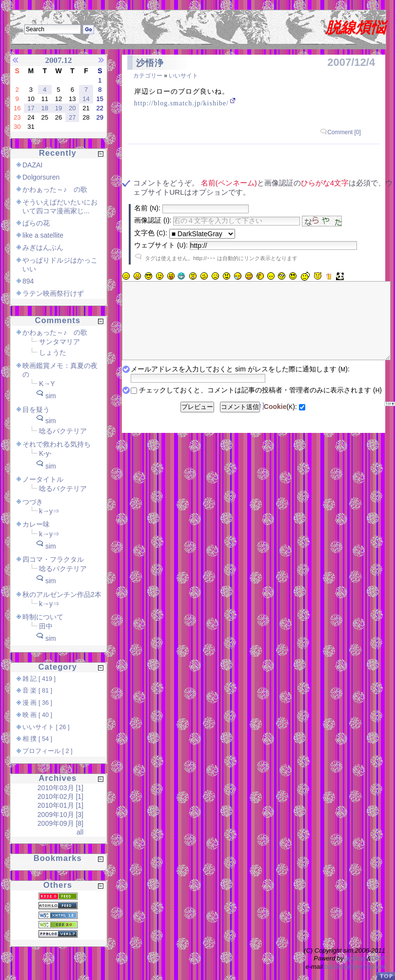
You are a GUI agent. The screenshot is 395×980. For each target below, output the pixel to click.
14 (86, 99)
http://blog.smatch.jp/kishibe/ (181, 103)
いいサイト (183, 76)
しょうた (53, 352)
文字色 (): (151, 233)
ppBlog (355, 958)
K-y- (45, 453)
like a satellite (43, 235)
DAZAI (32, 165)
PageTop (386, 976)
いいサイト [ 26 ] (46, 727)
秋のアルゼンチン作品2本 (62, 594)
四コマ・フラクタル (53, 559)
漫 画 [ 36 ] (37, 703)
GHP (378, 958)
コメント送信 (240, 421)
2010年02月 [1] (60, 796)
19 (59, 108)
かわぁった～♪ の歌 (55, 189)
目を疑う (36, 409)
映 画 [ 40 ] (37, 715)
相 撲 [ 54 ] (37, 739)
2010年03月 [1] (60, 788)
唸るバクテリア (63, 431)
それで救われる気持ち (57, 444)
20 (72, 108)
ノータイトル (43, 479)
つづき (33, 502)
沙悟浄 (150, 63)
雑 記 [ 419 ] (39, 679)
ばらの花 (36, 223)
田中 (46, 626)
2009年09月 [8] (60, 823)
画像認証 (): (153, 220)
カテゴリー (148, 76)
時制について (43, 617)
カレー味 (36, 524)
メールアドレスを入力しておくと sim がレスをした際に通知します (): (240, 384)
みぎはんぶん (43, 247)
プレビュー (197, 421)
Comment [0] (344, 132)
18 (44, 108)
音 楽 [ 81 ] (37, 691)
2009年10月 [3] (60, 815)
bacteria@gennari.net (355, 967)
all (80, 832)
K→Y (47, 384)
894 (28, 281)
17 (31, 108)
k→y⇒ (49, 511)
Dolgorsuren (41, 177)
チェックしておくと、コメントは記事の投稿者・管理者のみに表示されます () (260, 405)
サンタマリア (59, 342)
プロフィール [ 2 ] (48, 751)
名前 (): (147, 208)
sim (51, 396)
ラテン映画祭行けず (53, 293)
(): (280, 421)
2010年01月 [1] (60, 805)
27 (72, 117)
